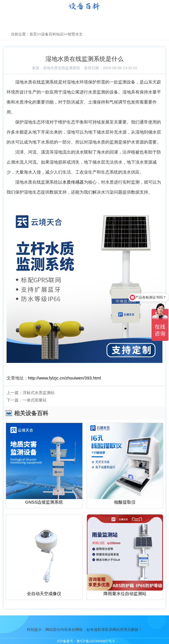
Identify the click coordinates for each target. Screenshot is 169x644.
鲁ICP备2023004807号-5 (96, 641)
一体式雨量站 (35, 400)
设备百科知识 (52, 34)
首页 (33, 34)
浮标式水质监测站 (39, 393)
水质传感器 (73, 182)
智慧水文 (75, 34)
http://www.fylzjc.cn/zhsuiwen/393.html (64, 378)
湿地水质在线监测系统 (61, 68)
